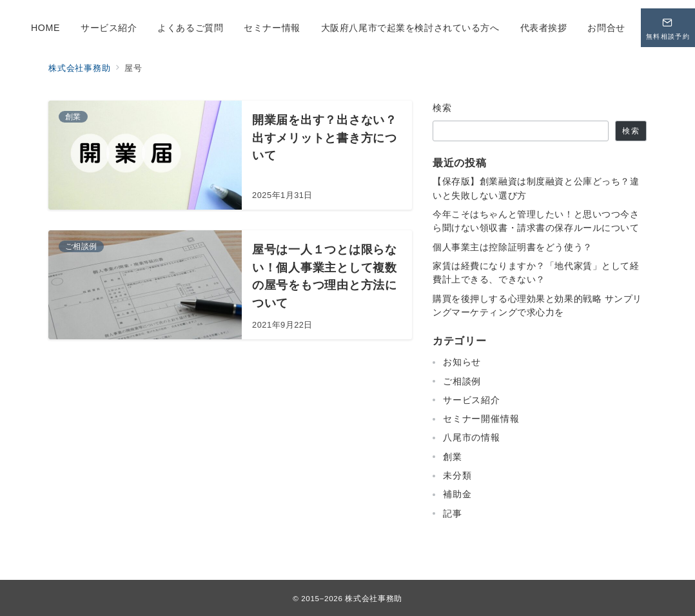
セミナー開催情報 (481, 419)
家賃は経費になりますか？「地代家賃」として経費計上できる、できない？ (536, 273)
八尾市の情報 (472, 437)
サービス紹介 (472, 400)
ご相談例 (462, 381)
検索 (443, 108)
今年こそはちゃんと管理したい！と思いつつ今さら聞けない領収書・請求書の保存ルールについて (536, 221)
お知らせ (462, 362)
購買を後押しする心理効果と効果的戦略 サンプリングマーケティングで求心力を (537, 305)
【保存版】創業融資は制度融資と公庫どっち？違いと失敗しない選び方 (536, 188)
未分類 (457, 475)
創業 (453, 457)
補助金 (457, 494)
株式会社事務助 (373, 598)
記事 (453, 513)
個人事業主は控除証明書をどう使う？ (513, 247)
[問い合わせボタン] (668, 28)
